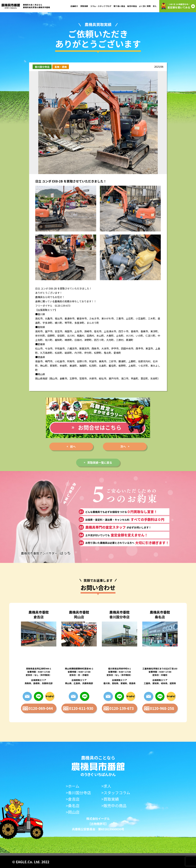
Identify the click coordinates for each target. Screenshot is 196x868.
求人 (155, 6)
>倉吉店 (73, 799)
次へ (123, 446)
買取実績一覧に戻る (100, 462)
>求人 (106, 786)
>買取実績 (110, 799)
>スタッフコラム (116, 793)
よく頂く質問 (145, 6)
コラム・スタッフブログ (101, 6)
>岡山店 (73, 812)
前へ (73, 446)
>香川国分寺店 (78, 793)
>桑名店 (73, 806)
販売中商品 (132, 6)
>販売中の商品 (114, 806)
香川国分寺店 (42, 67)
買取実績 (84, 6)
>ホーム (73, 786)
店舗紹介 (74, 6)
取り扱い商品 (119, 6)
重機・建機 (61, 67)
